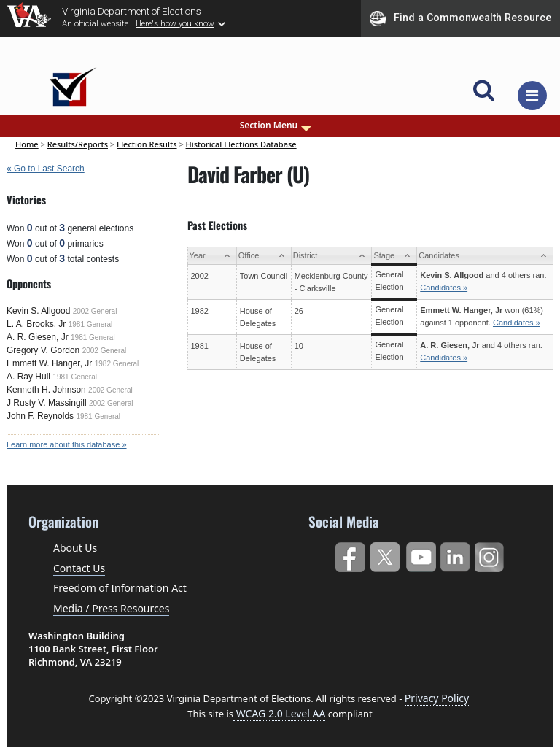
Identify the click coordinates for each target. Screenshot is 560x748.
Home (27, 144)
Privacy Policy (437, 698)
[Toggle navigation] (532, 96)
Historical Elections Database (241, 144)
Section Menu (277, 126)
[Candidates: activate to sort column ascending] (485, 256)
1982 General (117, 364)
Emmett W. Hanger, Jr (49, 363)
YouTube (420, 554)
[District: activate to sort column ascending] (331, 256)
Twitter (385, 554)
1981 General (91, 324)
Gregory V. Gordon (43, 350)
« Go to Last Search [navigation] (46, 169)
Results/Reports (78, 144)
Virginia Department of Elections (132, 11)
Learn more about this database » (67, 444)
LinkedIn (455, 554)
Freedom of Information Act (120, 588)
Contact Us (79, 568)
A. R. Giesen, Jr (38, 337)
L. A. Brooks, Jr (36, 324)
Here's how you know (175, 23)
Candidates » (444, 288)
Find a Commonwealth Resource (460, 18)
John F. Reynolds (40, 416)
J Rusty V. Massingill (47, 403)
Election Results (147, 144)
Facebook (350, 554)
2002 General (95, 311)
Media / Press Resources (111, 608)
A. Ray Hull (28, 377)
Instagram (491, 554)
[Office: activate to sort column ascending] (264, 256)
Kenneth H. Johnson (46, 390)
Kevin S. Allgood (38, 311)
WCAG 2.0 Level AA (279, 713)
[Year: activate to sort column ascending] (212, 256)
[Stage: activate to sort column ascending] (394, 256)
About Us (75, 548)
